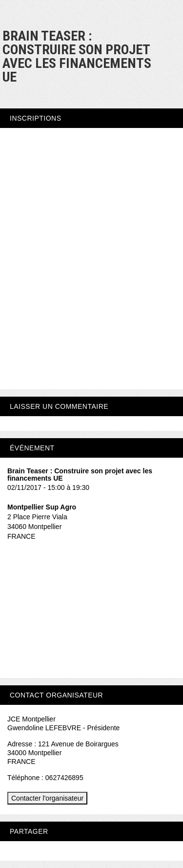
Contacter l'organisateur (47, 798)
